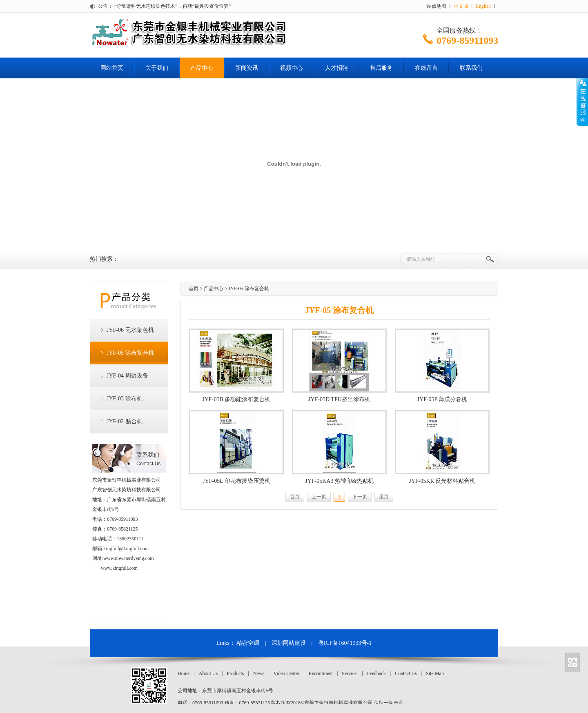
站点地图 (437, 6)
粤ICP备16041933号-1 (345, 643)
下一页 (360, 497)
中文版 (461, 6)
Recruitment (321, 673)
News (259, 673)
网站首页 (112, 68)
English (483, 6)
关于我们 (157, 68)
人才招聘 (336, 68)
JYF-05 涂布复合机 (130, 353)
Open (582, 102)
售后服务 (381, 68)
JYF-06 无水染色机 (130, 330)
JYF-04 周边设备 (127, 376)
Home (184, 673)
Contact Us (406, 673)
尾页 (384, 497)
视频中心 (292, 68)
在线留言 (426, 68)
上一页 (319, 497)
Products (235, 673)
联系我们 (471, 68)
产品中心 (202, 68)
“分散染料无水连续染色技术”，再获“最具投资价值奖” (173, 6)
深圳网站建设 (289, 643)
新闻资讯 (247, 68)
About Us (208, 673)
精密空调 (248, 643)
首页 (194, 289)
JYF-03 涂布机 (125, 399)
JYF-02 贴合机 (125, 421)
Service (349, 673)
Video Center (287, 673)
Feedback (376, 673)
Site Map (435, 673)
